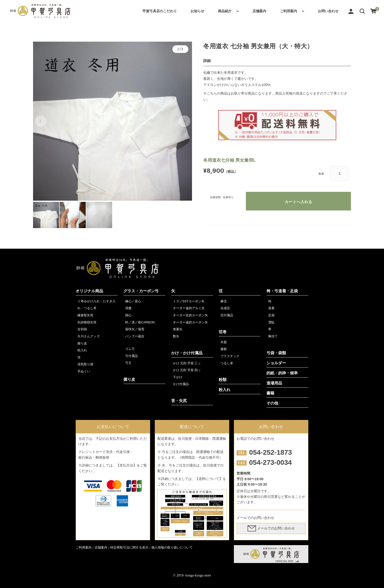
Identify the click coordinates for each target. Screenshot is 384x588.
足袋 (271, 315)
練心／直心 (133, 301)
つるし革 (227, 363)
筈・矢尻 (179, 401)
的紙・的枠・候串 (282, 373)
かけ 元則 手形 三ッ (187, 363)
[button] (362, 11)
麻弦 (224, 301)
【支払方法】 (126, 465)
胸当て (273, 336)
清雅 (128, 308)
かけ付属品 (181, 384)
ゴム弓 (130, 349)
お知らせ (197, 11)
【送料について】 (209, 479)
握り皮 (82, 343)
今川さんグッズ (89, 336)
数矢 (176, 336)
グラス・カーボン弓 (141, 291)
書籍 (270, 393)
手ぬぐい (84, 371)
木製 (224, 342)
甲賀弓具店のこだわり (160, 11)
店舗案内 (259, 11)
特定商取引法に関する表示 (129, 547)
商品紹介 (225, 11)
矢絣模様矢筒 (87, 322)
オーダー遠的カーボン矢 (190, 322)
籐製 (224, 349)
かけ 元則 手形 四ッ (187, 370)
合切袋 (82, 329)
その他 (272, 403)
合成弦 (225, 308)
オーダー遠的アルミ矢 (189, 308)
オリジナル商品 (89, 291)
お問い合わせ (328, 11)
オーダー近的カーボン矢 (190, 315)
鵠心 (128, 315)
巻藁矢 (178, 329)
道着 (271, 308)
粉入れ (82, 350)
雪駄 (271, 322)
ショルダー (276, 363)
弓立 (128, 363)
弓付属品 (132, 356)
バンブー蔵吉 (135, 336)
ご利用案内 (288, 11)
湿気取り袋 (85, 364)
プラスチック (230, 356)
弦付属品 (227, 315)
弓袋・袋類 (276, 353)
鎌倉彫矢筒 (85, 315)
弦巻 (223, 332)
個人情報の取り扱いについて (172, 547)
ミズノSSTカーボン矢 (189, 301)
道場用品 (274, 383)
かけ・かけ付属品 (187, 353)
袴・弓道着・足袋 (282, 291)
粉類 (223, 380)
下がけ (178, 377)
